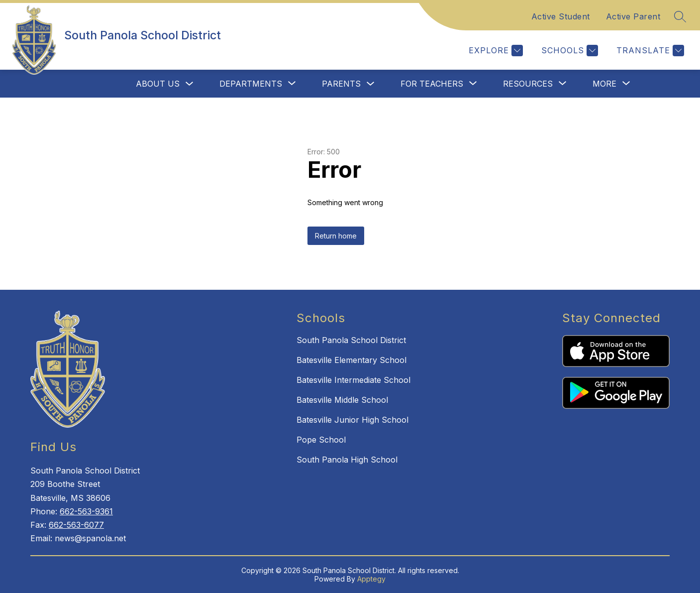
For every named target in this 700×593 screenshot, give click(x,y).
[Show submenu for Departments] (251, 84)
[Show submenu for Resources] (528, 84)
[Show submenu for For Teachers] (432, 84)
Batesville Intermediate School (353, 380)
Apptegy (371, 579)
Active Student (561, 16)
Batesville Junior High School (352, 420)
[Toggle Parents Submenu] (371, 84)
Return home (336, 236)
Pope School (321, 440)
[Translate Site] (649, 51)
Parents (341, 84)
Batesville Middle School (342, 400)
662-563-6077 (76, 525)
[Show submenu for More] (604, 84)
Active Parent (633, 16)
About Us (158, 84)
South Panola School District (351, 340)
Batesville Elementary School (351, 360)
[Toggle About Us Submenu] (190, 84)
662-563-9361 (86, 511)
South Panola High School (347, 460)
